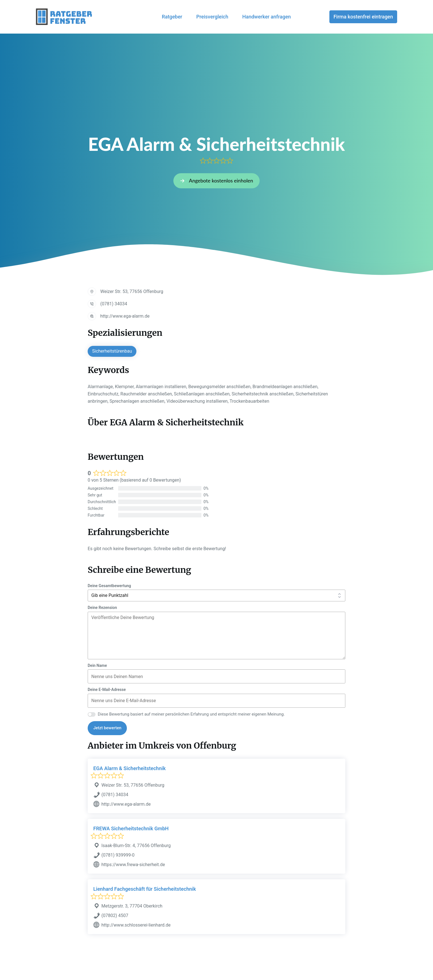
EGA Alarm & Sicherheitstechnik (129, 768)
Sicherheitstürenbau (112, 351)
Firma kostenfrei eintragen (363, 17)
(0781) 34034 (114, 304)
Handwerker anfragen (266, 17)
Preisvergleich (212, 17)
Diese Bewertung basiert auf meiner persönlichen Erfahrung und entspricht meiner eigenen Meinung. (191, 714)
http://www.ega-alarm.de (125, 316)
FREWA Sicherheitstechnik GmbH (131, 828)
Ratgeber (172, 17)
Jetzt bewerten (107, 728)
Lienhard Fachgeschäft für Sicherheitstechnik (145, 889)
